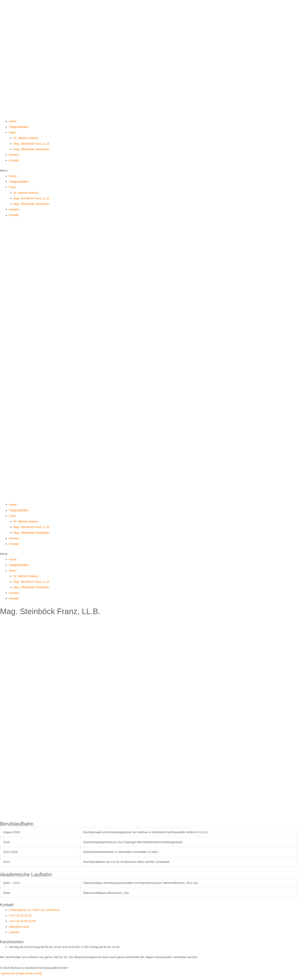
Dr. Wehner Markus (26, 138)
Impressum (8, 972)
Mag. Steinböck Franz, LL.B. (32, 143)
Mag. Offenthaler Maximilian (32, 149)
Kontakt (14, 160)
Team (13, 132)
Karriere (14, 154)
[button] (148, 170)
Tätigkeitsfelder (19, 127)
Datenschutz (26, 972)
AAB (40, 972)
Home (13, 121)
